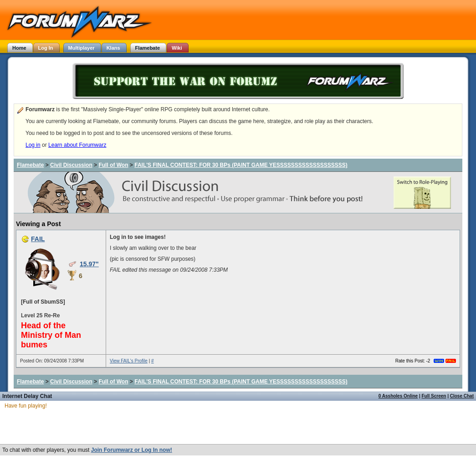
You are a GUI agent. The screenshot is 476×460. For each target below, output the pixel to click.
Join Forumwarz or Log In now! (132, 450)
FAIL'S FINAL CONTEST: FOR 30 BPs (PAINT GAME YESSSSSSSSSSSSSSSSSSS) (241, 165)
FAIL (38, 239)
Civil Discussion (71, 165)
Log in (33, 145)
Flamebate (30, 165)
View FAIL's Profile (129, 361)
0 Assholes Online (398, 396)
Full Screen (434, 396)
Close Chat (462, 396)
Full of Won (113, 165)
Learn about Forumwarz (77, 145)
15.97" (89, 264)
